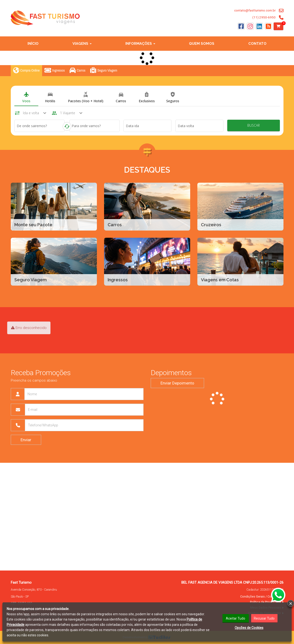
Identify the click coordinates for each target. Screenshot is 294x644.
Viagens (82, 44)
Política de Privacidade (266, 602)
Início (33, 44)
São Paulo (17, 596)
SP (27, 596)
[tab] (26, 98)
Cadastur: (265, 590)
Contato (257, 44)
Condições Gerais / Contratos (261, 596)
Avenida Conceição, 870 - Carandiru (34, 590)
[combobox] (39, 127)
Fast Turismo (21, 582)
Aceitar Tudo (236, 618)
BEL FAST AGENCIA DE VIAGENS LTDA (212, 582)
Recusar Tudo (264, 618)
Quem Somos (202, 44)
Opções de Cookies (249, 627)
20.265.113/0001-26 (268, 582)
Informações (140, 44)
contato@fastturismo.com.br (255, 10)
